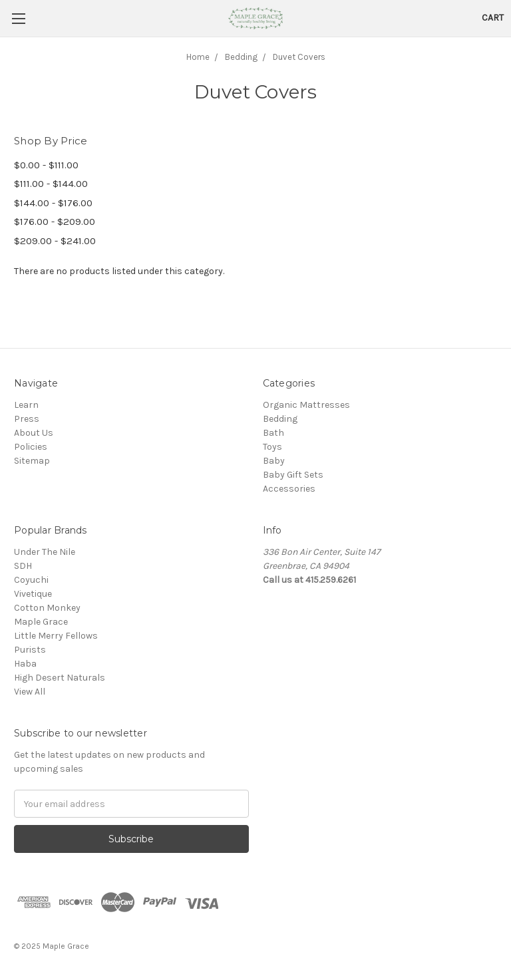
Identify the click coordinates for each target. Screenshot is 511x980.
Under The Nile (45, 552)
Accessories (289, 489)
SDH (23, 566)
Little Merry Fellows (56, 636)
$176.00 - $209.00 (55, 222)
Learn (26, 405)
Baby (274, 461)
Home (198, 57)
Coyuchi (31, 580)
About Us (34, 433)
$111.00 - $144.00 (51, 184)
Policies (31, 447)
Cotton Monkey (47, 608)
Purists (30, 650)
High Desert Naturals (60, 678)
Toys (272, 447)
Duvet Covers (299, 57)
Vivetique (33, 594)
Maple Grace (41, 622)
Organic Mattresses (306, 405)
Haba (25, 664)
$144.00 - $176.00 (53, 203)
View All (30, 692)
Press (27, 419)
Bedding (241, 57)
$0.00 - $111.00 (46, 165)
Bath (273, 433)
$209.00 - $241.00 (55, 241)
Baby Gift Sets (293, 475)
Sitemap (32, 461)
